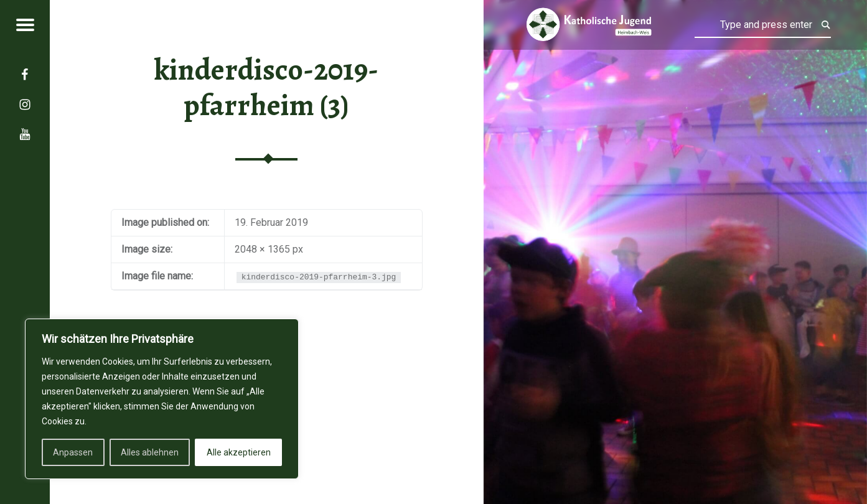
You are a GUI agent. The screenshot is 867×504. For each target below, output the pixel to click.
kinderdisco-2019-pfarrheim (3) (266, 87)
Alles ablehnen (150, 452)
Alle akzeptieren (239, 452)
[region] (162, 399)
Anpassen (73, 452)
